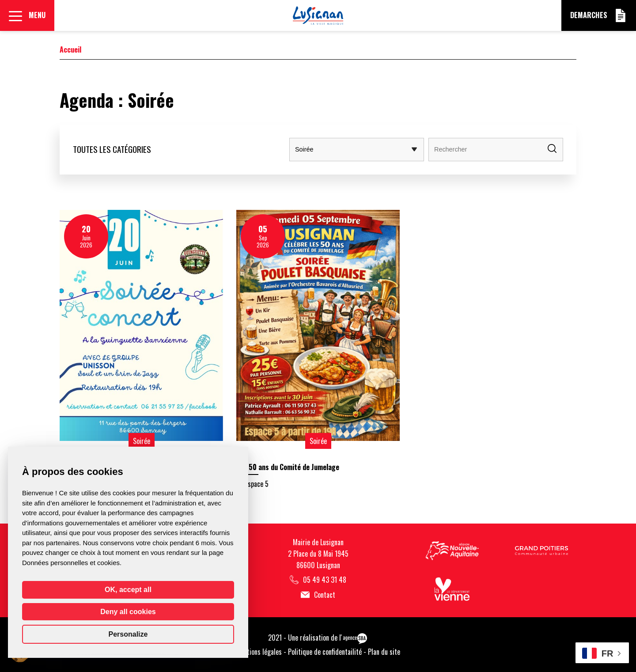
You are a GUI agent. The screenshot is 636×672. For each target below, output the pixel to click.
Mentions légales (259, 652)
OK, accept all (128, 590)
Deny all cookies (128, 612)
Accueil (70, 49)
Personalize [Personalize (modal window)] (128, 634)
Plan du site (384, 652)
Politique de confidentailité (325, 652)
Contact (318, 595)
